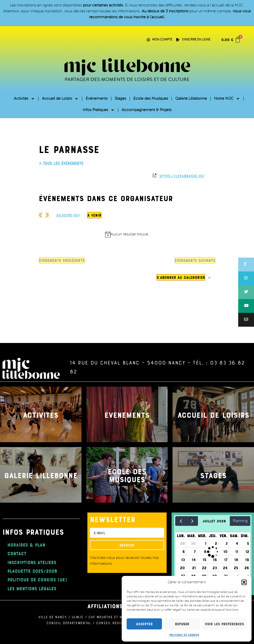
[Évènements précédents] (40, 215)
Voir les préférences (224, 624)
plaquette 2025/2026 (32, 571)
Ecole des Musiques (151, 99)
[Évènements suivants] (47, 215)
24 (225, 568)
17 (226, 560)
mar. (191, 536)
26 (247, 568)
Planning (240, 521)
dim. (245, 536)
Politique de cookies (184, 635)
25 (236, 568)
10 (225, 551)
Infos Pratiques (99, 110)
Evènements (97, 99)
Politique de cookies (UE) (37, 579)
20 (182, 568)
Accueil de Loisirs (60, 99)
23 (215, 568)
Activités (24, 99)
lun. (181, 536)
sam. (234, 536)
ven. (223, 536)
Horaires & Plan (26, 545)
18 (236, 560)
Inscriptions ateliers (32, 562)
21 (194, 568)
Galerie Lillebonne (191, 99)
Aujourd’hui (68, 215)
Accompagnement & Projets (147, 110)
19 (247, 560)
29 (183, 543)
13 (183, 560)
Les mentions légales (32, 588)
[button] (244, 582)
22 (204, 568)
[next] (192, 521)
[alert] (127, 234)
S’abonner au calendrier (181, 277)
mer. (202, 536)
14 (194, 560)
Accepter (144, 624)
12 (247, 551)
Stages (120, 99)
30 (193, 543)
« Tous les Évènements (61, 163)
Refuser (182, 624)
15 (205, 560)
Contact (17, 553)
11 (237, 551)
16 (215, 560)
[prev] (181, 521)
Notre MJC (227, 99)
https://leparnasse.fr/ (182, 176)
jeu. (213, 536)
